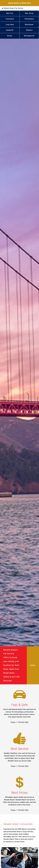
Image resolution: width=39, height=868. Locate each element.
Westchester (29, 25)
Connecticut (10, 19)
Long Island (10, 25)
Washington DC (29, 36)
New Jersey (29, 13)
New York (10, 13)
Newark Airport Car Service (14, 8)
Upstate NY (10, 30)
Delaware (29, 30)
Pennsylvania (29, 19)
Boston (10, 36)
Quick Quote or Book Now (20, 3)
